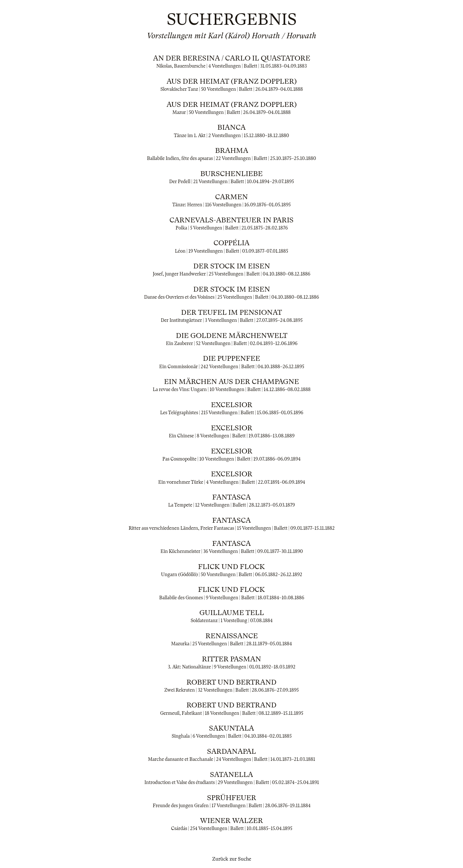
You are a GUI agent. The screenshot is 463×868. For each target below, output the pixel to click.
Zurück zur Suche (232, 859)
